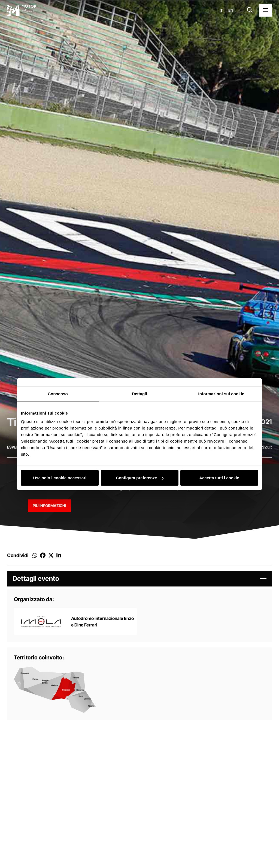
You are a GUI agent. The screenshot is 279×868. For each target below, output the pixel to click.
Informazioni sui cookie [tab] (221, 393)
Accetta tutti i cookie (219, 478)
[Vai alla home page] (22, 10)
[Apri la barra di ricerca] (250, 10)
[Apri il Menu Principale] (266, 10)
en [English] (231, 10)
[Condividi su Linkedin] (59, 560)
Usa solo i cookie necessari (60, 478)
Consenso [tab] (58, 393)
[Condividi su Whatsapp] (35, 560)
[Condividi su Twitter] (51, 560)
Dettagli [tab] (139, 393)
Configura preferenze (140, 478)
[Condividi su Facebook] (43, 560)
